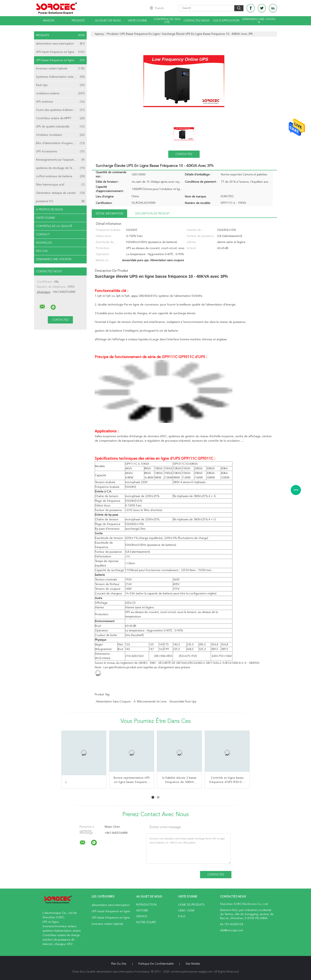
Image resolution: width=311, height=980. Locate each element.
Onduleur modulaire (60, 135)
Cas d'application (226, 21)
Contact (43, 234)
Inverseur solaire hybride (60, 69)
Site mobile (193, 964)
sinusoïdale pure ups (183, 702)
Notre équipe (146, 922)
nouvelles (44, 243)
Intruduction (146, 905)
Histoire (142, 911)
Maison (49, 21)
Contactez (184, 154)
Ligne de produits (191, 905)
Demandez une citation (259, 21)
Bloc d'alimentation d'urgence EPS (60, 143)
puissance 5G (60, 201)
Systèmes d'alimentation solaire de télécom (61, 77)
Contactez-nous (197, 21)
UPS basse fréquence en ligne (60, 60)
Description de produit (152, 214)
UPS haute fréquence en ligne (60, 52)
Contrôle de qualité (167, 21)
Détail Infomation (109, 214)
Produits (78, 21)
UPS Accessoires (60, 152)
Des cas (42, 251)
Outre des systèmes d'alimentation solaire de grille (61, 110)
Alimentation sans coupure (113, 702)
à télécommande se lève (150, 702)
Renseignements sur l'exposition (60, 160)
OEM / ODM (186, 911)
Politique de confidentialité (156, 964)
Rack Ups (60, 85)
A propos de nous (50, 210)
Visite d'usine (137, 21)
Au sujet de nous (108, 21)
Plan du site (119, 964)
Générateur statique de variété (60, 193)
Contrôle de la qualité (54, 226)
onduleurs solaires (60, 93)
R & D (182, 916)
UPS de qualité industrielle (60, 127)
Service (142, 916)
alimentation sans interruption (60, 44)
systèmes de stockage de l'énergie (60, 168)
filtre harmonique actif (60, 185)
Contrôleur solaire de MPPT (60, 118)
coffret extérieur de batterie (60, 176)
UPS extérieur (60, 102)
